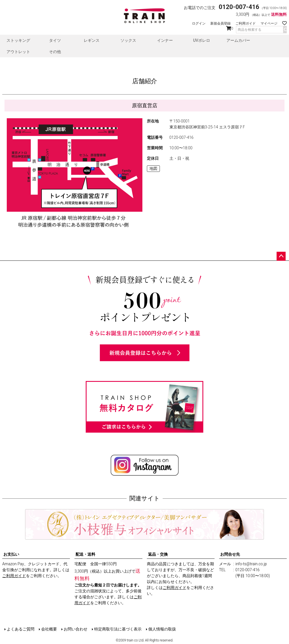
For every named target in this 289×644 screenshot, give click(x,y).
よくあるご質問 (21, 629)
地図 (153, 168)
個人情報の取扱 (162, 629)
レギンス (92, 40)
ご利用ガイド (246, 23)
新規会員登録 (220, 23)
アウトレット (18, 52)
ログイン (199, 23)
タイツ (55, 40)
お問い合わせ (76, 629)
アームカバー (238, 40)
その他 (55, 52)
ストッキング (18, 40)
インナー (165, 40)
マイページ (269, 23)
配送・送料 (85, 554)
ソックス (128, 40)
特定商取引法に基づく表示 (118, 629)
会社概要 (49, 629)
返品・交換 (158, 554)
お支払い (11, 554)
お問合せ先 (230, 554)
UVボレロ (202, 40)
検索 (285, 30)
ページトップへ (281, 256)
